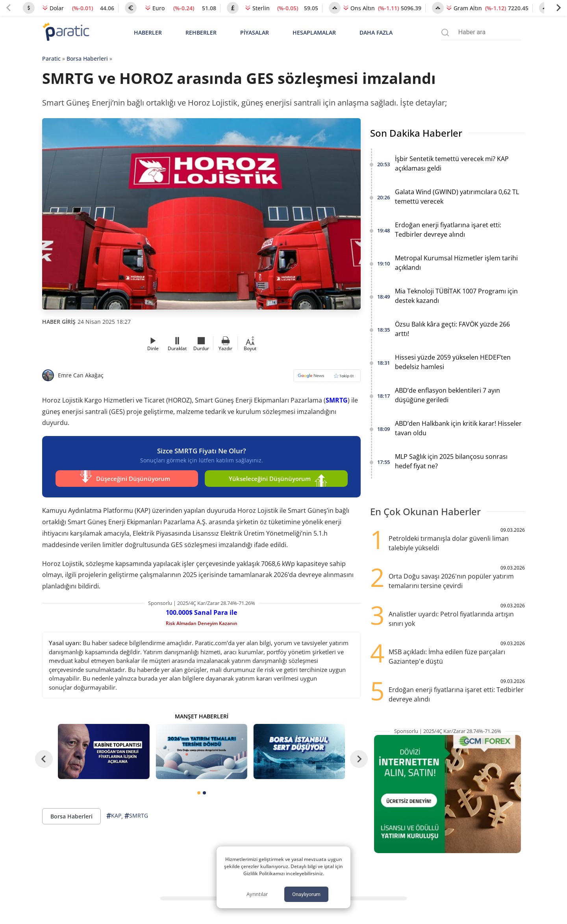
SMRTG (337, 400)
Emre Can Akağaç (81, 375)
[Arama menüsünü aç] (445, 32)
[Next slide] (558, 8)
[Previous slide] (9, 8)
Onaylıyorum (306, 894)
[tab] (199, 792)
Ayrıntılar (257, 894)
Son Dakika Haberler (416, 133)
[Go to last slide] (44, 758)
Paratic (51, 58)
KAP (114, 815)
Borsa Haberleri (87, 58)
